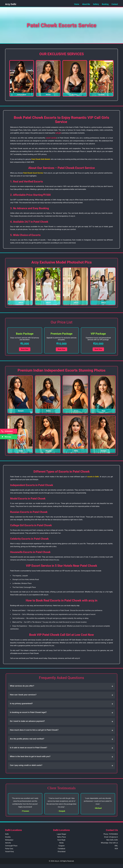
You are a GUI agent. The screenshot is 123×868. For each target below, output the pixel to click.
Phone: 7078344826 (111, 834)
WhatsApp (6, 437)
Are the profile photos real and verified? (62, 739)
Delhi (7, 834)
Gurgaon (61, 846)
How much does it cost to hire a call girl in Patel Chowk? (62, 730)
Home (77, 4)
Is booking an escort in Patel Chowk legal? (62, 713)
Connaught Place (11, 846)
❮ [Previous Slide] (12, 78)
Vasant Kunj (9, 852)
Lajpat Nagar (61, 834)
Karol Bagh (61, 840)
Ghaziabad (61, 852)
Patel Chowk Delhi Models (41, 159)
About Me (86, 4)
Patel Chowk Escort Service (33, 173)
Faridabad (61, 849)
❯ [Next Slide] (111, 78)
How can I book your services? (62, 695)
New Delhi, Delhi (112, 840)
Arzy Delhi (11, 4)
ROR (116, 849)
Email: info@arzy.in (111, 837)
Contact (115, 4)
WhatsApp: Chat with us (109, 843)
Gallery (96, 4)
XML (116, 846)
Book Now (25, 349)
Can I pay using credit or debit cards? (62, 766)
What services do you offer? (62, 686)
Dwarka (8, 837)
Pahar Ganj (9, 849)
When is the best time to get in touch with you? (62, 757)
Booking (105, 4)
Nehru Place (61, 837)
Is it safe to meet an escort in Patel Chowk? (62, 748)
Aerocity (8, 843)
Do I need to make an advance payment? (62, 722)
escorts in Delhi (93, 477)
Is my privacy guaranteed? (62, 704)
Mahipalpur (9, 840)
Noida (61, 843)
